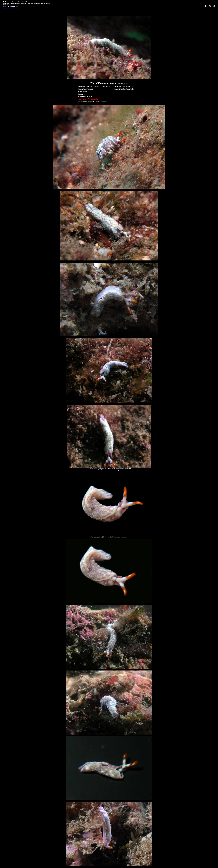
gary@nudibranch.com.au (11, 8)
